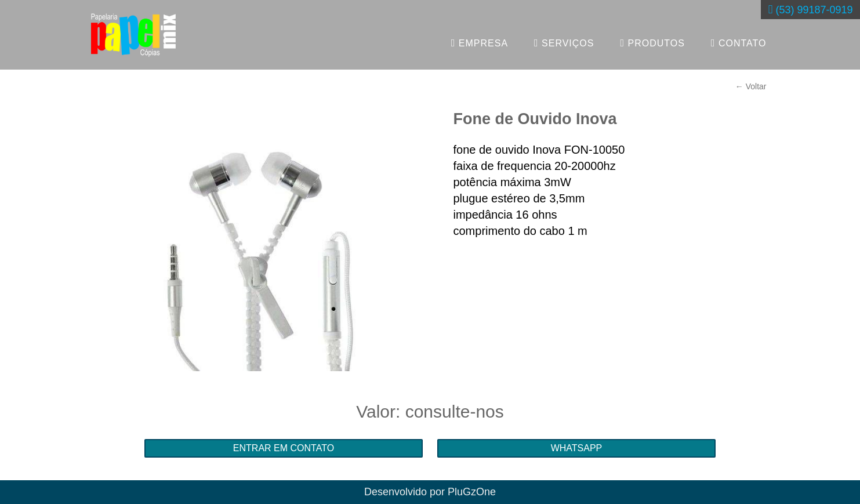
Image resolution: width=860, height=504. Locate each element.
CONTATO (739, 43)
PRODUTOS (653, 43)
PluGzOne (472, 492)
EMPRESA (480, 43)
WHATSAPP (577, 448)
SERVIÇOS (564, 43)
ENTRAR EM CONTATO (284, 448)
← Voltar (751, 86)
